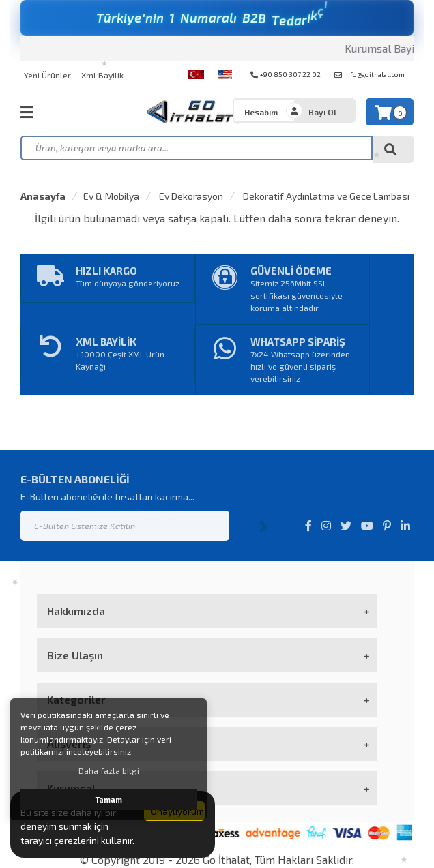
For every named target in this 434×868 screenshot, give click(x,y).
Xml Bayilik (102, 75)
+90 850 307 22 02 (286, 74)
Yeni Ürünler (47, 75)
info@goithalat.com (370, 74)
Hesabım (261, 112)
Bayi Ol (322, 112)
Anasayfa (43, 196)
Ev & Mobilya (111, 196)
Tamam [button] (109, 799)
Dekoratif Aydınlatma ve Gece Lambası (325, 196)
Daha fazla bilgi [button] (109, 770)
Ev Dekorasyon (190, 196)
